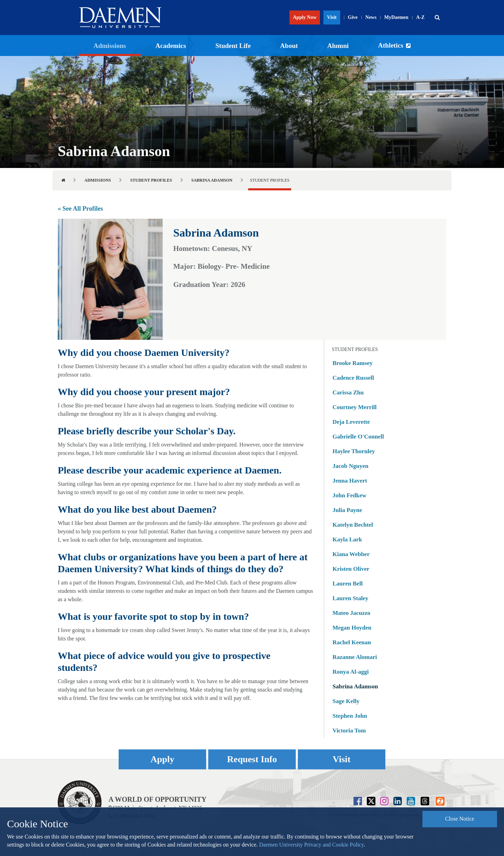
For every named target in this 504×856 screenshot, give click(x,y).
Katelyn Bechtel (353, 525)
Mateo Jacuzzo (351, 613)
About (289, 46)
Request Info (252, 759)
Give (353, 17)
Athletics (391, 45)
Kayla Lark (347, 539)
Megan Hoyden (352, 628)
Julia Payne (347, 510)
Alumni (338, 46)
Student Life (233, 46)
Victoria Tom (349, 731)
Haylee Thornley (354, 451)
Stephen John (350, 716)
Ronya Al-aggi (351, 672)
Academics (171, 46)
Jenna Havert (350, 481)
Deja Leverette (351, 422)
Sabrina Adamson (212, 180)
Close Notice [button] (460, 819)
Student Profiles (151, 180)
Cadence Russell (353, 378)
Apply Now (305, 17)
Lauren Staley (350, 598)
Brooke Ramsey (352, 363)
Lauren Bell (348, 584)
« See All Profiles (80, 209)
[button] (437, 17)
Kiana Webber (351, 554)
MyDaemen (396, 17)
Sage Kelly (346, 701)
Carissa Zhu (348, 392)
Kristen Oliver (351, 569)
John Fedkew (349, 495)
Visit (332, 17)
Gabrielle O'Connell (358, 437)
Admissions (110, 46)
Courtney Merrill (355, 407)
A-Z (420, 17)
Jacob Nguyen (350, 466)
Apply (162, 759)
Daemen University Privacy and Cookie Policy (311, 845)
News (371, 17)
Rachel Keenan (352, 642)
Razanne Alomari (355, 657)
